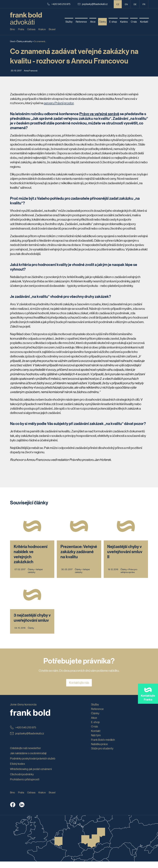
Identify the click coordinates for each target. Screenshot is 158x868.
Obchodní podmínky (22, 781)
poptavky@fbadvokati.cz (93, 4)
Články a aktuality (24, 41)
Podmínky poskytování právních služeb (33, 765)
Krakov (42, 29)
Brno (12, 29)
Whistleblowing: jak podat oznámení (31, 775)
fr (144, 4)
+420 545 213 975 (59, 4)
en (126, 4)
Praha (21, 29)
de (135, 4)
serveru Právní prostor (59, 103)
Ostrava (31, 29)
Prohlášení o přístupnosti (25, 786)
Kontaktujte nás (79, 689)
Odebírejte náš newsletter (25, 754)
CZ (118, 4)
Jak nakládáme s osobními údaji (28, 760)
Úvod (12, 41)
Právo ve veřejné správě (99, 114)
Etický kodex (18, 770)
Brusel (52, 29)
